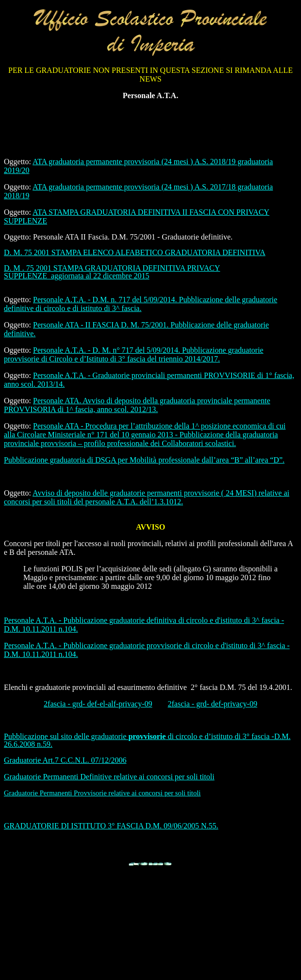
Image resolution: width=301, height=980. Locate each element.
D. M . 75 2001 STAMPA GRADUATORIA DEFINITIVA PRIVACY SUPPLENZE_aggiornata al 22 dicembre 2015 (112, 272)
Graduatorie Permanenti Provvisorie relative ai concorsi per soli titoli (102, 793)
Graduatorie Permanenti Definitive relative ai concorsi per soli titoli (109, 777)
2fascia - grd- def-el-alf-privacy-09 (98, 704)
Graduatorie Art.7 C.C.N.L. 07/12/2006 (65, 760)
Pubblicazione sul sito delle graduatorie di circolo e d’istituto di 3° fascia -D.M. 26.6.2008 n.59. (147, 740)
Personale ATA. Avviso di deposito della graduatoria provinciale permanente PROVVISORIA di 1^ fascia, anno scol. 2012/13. (137, 405)
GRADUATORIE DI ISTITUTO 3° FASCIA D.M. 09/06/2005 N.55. (111, 826)
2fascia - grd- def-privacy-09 (213, 704)
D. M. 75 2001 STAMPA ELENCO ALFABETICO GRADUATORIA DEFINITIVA (135, 252)
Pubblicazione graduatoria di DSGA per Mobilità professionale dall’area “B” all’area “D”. (144, 460)
